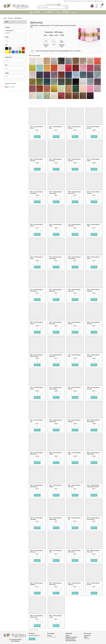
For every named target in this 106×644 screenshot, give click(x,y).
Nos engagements (52, 625)
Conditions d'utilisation (71, 625)
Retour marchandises (71, 632)
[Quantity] (37, 121)
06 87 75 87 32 (100, 1)
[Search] (53, 7)
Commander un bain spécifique (53, 4)
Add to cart (37, 125)
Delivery (68, 624)
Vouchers (86, 630)
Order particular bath (71, 629)
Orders (86, 625)
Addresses (87, 629)
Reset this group (8, 33)
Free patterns (69, 630)
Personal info (87, 624)
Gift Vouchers (12, 87)
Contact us (32, 627)
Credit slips (87, 627)
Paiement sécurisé (70, 627)
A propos (49, 624)
